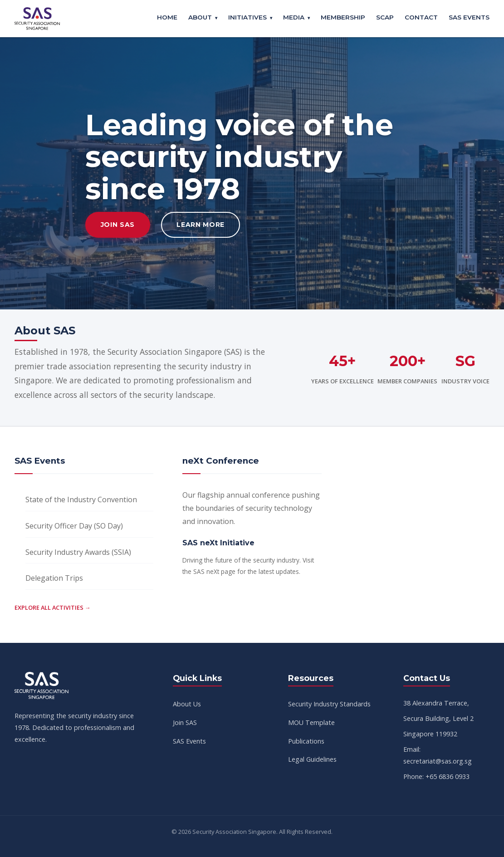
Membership (343, 17)
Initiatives (247, 17)
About (200, 17)
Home (167, 17)
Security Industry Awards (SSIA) (78, 552)
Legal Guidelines (312, 759)
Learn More (201, 225)
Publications (306, 741)
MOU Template (311, 722)
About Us (187, 704)
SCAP (385, 17)
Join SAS (118, 225)
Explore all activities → (53, 607)
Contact (421, 17)
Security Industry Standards (329, 704)
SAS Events (469, 17)
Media (294, 17)
